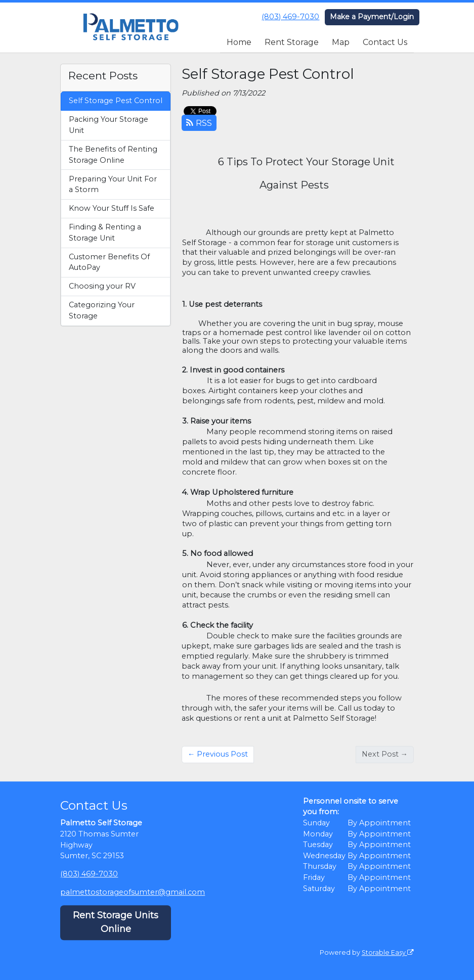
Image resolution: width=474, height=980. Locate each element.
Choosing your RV (102, 286)
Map (341, 42)
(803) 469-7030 (290, 17)
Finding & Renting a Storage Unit (105, 232)
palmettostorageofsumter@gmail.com (133, 892)
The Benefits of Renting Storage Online (113, 155)
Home (239, 42)
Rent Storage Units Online (116, 923)
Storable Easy (388, 952)
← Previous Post (218, 754)
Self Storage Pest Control (116, 101)
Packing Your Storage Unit (109, 125)
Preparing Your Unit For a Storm (113, 184)
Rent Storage (292, 42)
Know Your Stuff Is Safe (112, 208)
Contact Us (385, 42)
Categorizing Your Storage (102, 310)
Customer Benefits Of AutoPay (109, 262)
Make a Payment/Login (372, 17)
